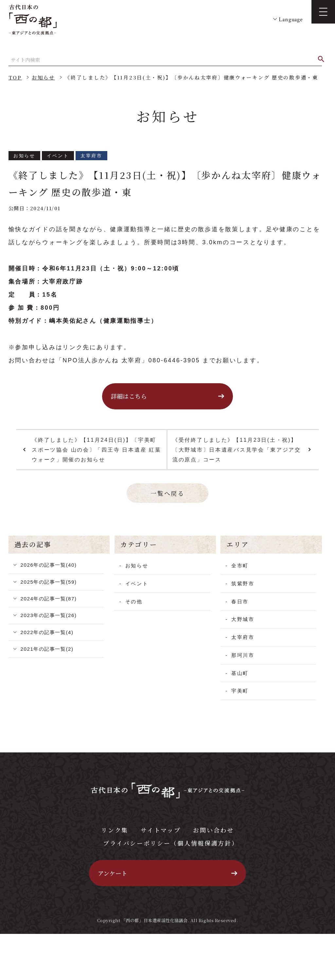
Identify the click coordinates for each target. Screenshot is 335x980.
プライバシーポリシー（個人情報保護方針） (171, 843)
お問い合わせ (213, 830)
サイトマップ (161, 830)
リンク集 (115, 830)
